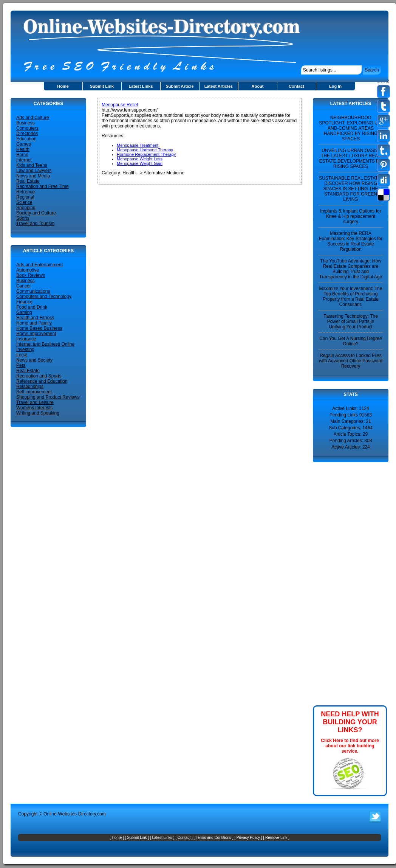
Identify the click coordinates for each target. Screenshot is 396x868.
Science (24, 202)
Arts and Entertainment (39, 265)
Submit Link (102, 86)
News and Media (33, 176)
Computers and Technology (44, 297)
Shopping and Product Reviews (48, 397)
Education (26, 139)
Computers (27, 128)
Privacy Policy (248, 838)
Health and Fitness (35, 318)
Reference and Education (42, 381)
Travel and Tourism (35, 224)
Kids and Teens (32, 165)
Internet (24, 160)
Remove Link (276, 838)
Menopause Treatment (138, 145)
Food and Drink (32, 307)
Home (63, 86)
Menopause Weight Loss (140, 159)
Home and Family (34, 323)
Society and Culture (36, 213)
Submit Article (179, 86)
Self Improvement (34, 392)
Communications (33, 291)
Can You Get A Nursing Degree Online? (350, 341)
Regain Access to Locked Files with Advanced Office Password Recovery (351, 361)
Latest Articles (219, 86)
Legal (22, 355)
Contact (296, 86)
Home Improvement (36, 334)
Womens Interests (34, 408)
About (258, 86)
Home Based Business (39, 328)
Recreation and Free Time (43, 186)
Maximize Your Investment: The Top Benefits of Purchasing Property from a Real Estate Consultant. (350, 297)
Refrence (26, 192)
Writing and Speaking (38, 413)
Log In (335, 86)
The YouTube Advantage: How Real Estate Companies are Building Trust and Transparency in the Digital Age (351, 269)
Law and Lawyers (34, 171)
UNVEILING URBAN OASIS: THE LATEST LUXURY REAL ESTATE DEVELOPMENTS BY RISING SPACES (351, 158)
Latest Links (141, 86)
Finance (24, 302)
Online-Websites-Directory (70, 814)
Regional (25, 197)
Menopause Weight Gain (140, 163)
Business (26, 123)
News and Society (34, 360)
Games (24, 144)
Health (23, 149)
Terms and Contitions (213, 838)
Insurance (26, 339)
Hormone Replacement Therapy (146, 154)
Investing (25, 349)
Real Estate (28, 181)
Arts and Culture (33, 118)
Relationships (30, 387)
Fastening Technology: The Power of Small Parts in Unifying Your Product (351, 321)
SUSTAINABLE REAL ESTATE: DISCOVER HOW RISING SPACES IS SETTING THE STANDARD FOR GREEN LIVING (351, 189)
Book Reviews (31, 275)
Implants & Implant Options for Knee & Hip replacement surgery (350, 216)
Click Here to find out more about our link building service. (350, 746)
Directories (27, 134)
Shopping (26, 208)
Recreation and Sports (39, 376)
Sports (23, 218)
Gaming (24, 312)
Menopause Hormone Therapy (145, 150)
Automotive (28, 270)
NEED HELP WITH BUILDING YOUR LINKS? (350, 722)
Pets (21, 365)
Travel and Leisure (35, 402)
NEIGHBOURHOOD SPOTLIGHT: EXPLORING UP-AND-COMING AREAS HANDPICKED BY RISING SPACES (350, 128)
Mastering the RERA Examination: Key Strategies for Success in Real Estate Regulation (351, 241)
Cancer (24, 286)
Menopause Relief (120, 105)
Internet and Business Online (45, 344)
